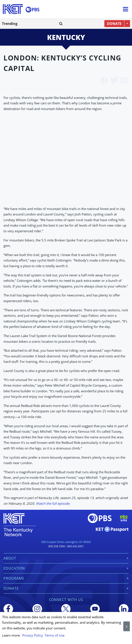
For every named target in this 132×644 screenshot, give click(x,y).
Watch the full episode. (53, 503)
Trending (10, 24)
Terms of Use (55, 635)
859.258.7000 (57, 546)
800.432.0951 (76, 546)
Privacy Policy (33, 635)
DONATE (114, 24)
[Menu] (125, 9)
